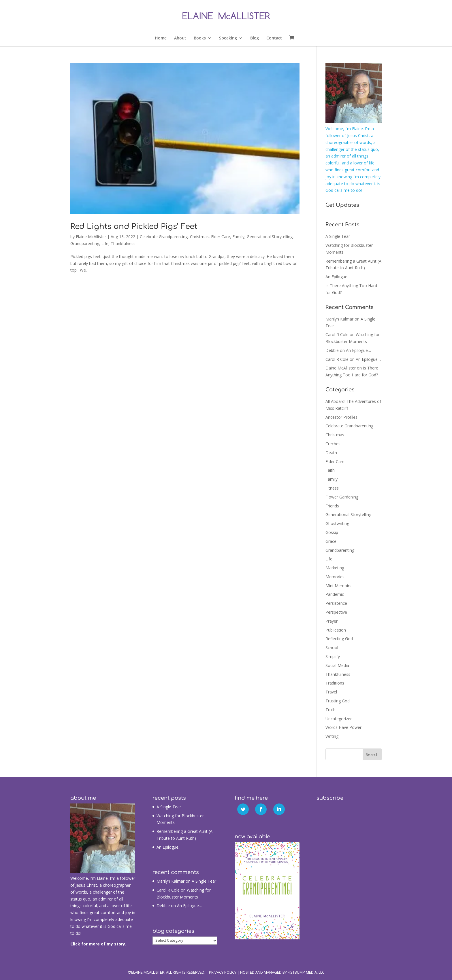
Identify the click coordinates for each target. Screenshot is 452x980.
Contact (274, 38)
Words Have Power (343, 727)
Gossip (332, 532)
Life (105, 243)
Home (161, 38)
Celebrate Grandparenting (164, 237)
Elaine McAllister (91, 237)
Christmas (199, 237)
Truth (330, 710)
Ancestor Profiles (341, 417)
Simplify (333, 656)
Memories (335, 577)
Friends (332, 506)
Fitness (332, 488)
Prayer (332, 621)
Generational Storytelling (270, 237)
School (332, 648)
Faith (330, 470)
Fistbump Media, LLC (306, 972)
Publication (336, 630)
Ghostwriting (337, 523)
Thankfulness (123, 243)
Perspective (336, 612)
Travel (331, 692)
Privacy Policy (223, 972)
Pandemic (335, 594)
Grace (331, 541)
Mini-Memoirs (338, 586)
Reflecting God (339, 639)
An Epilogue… (338, 277)
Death (331, 453)
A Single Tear (338, 236)
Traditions (335, 683)
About (180, 38)
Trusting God (338, 701)
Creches (333, 444)
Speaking (228, 38)
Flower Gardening (342, 497)
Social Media (337, 665)
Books (200, 38)
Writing (332, 736)
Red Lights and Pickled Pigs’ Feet (134, 226)
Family (238, 237)
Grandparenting (85, 243)
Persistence (336, 603)
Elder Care (221, 237)
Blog (255, 38)
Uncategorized (339, 719)
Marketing (335, 568)
